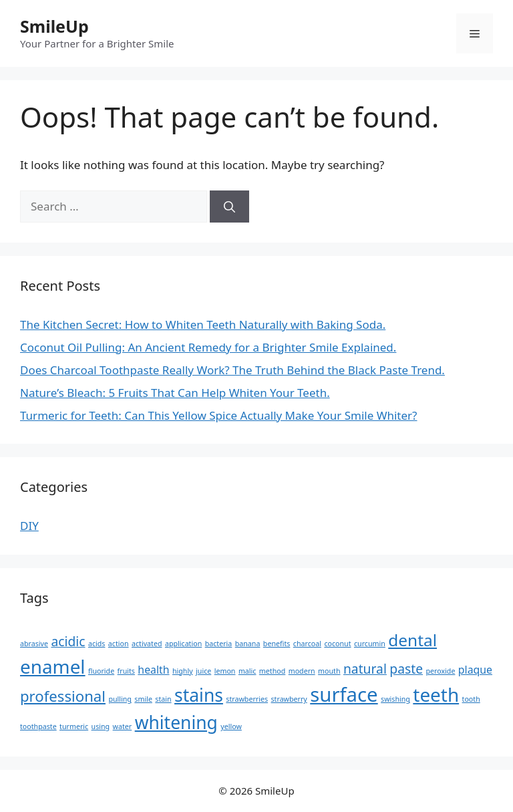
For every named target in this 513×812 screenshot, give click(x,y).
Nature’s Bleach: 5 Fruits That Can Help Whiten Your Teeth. (175, 393)
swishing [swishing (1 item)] (395, 699)
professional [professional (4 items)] (63, 696)
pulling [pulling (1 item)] (120, 699)
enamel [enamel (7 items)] (53, 666)
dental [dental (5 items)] (412, 640)
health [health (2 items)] (153, 670)
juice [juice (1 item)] (203, 671)
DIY (29, 526)
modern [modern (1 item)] (302, 671)
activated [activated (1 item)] (147, 644)
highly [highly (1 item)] (183, 671)
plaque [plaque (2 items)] (475, 670)
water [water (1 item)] (123, 726)
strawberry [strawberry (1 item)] (289, 699)
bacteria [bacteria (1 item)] (219, 644)
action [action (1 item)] (119, 644)
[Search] (229, 207)
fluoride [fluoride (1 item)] (101, 671)
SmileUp (54, 26)
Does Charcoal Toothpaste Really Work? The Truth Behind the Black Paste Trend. (232, 370)
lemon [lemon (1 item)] (225, 671)
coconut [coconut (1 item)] (337, 644)
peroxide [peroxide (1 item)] (440, 671)
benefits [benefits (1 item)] (277, 644)
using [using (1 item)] (101, 726)
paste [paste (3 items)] (406, 669)
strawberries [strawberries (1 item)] (247, 699)
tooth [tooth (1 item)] (471, 699)
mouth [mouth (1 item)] (329, 671)
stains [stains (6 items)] (199, 695)
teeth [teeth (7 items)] (436, 694)
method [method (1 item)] (272, 671)
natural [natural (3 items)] (365, 669)
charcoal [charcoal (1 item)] (307, 644)
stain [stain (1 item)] (163, 699)
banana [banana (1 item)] (248, 644)
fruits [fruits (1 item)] (126, 671)
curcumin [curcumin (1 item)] (370, 644)
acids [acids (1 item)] (97, 644)
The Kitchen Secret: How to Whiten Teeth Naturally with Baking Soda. (203, 324)
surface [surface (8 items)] (344, 694)
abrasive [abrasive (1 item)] (34, 644)
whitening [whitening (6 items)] (176, 722)
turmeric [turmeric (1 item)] (74, 726)
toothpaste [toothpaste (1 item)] (38, 726)
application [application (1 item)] (183, 644)
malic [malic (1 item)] (247, 671)
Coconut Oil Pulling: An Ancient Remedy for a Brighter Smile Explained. (208, 347)
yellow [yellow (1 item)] (231, 726)
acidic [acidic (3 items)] (68, 641)
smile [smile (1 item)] (143, 699)
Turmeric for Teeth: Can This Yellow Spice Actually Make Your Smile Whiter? (219, 415)
